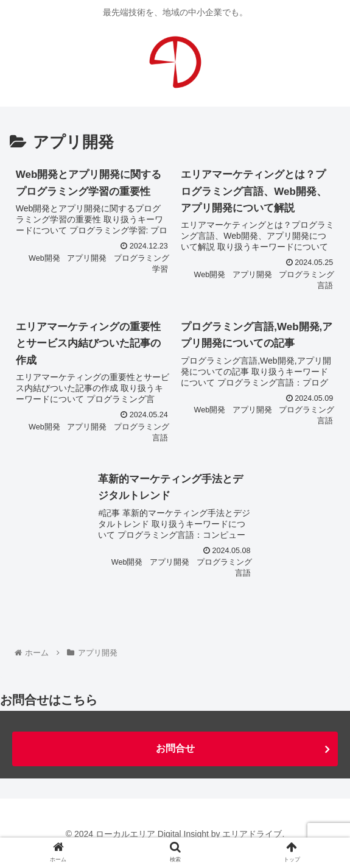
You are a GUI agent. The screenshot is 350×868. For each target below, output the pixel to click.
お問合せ (175, 748)
